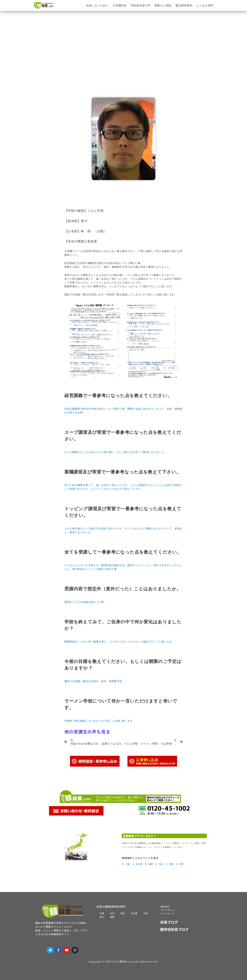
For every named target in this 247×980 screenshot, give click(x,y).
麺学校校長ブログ (174, 931)
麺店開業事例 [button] (184, 5)
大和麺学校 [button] (120, 5)
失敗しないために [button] (97, 5)
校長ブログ (169, 924)
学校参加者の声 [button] (141, 5)
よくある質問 (205, 5)
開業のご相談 (163, 5)
